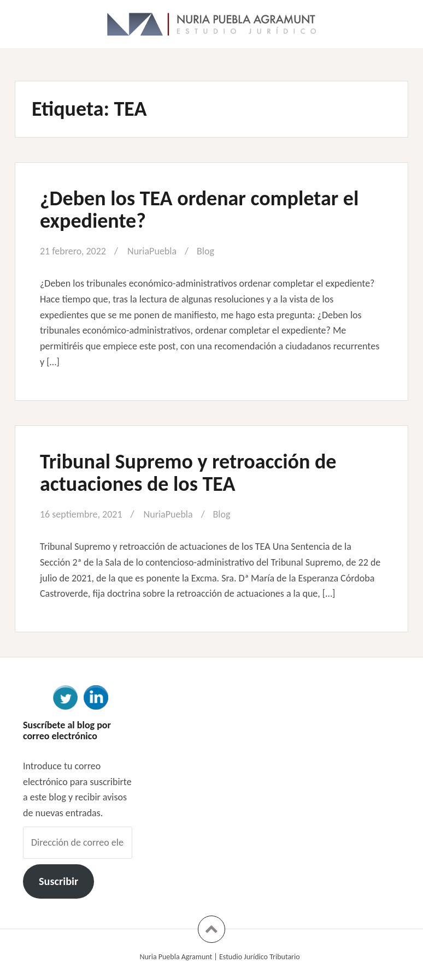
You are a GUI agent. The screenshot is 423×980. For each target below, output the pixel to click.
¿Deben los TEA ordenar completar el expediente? (199, 210)
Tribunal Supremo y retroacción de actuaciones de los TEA (188, 473)
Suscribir (58, 881)
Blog (205, 251)
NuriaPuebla (152, 251)
